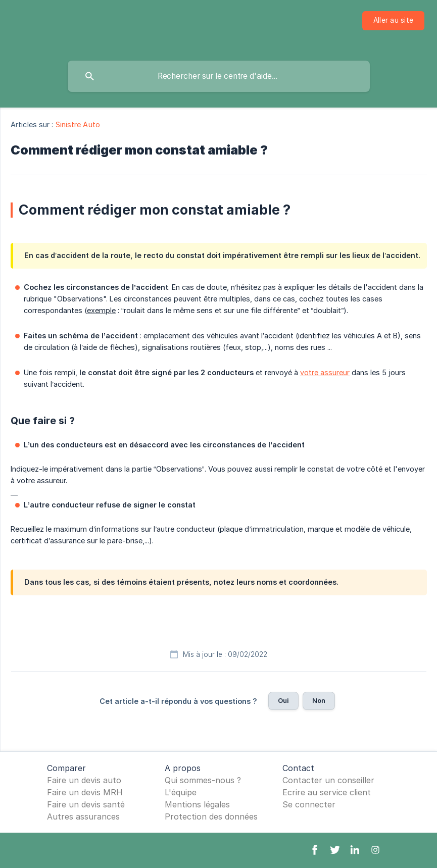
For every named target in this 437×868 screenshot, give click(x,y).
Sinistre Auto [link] (78, 124)
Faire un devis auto (84, 780)
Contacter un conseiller (328, 780)
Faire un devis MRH (85, 792)
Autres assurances (83, 816)
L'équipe (181, 792)
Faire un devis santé (86, 804)
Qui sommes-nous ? (203, 780)
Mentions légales (197, 804)
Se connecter (309, 804)
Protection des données (211, 816)
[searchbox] (219, 76)
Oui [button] (283, 700)
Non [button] (319, 700)
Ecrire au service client (327, 792)
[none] (393, 21)
